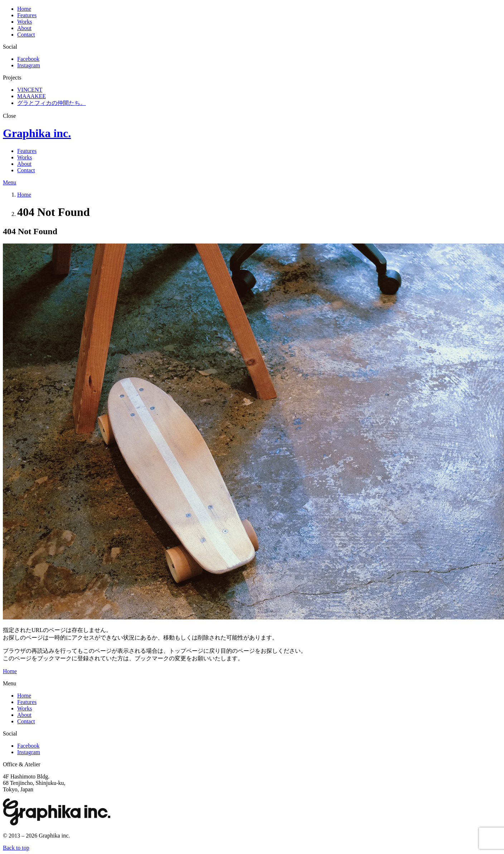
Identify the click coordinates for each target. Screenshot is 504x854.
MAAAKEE (31, 96)
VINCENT (30, 90)
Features (27, 15)
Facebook (28, 59)
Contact (26, 35)
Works (25, 22)
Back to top (16, 848)
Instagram (29, 65)
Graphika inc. (37, 133)
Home (24, 9)
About (24, 28)
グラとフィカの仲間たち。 (52, 103)
